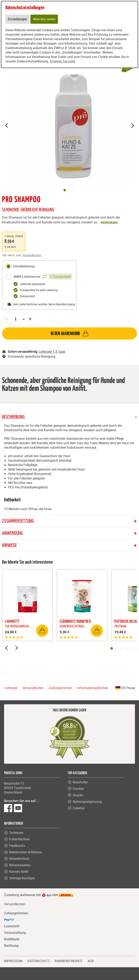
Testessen (16, 833)
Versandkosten (32, 255)
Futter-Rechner (19, 839)
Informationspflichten (93, 688)
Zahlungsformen (60, 688)
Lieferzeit (11, 688)
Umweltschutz (19, 859)
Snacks (78, 795)
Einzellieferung (20, 266)
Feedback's (17, 846)
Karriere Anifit (19, 872)
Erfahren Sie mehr (63, 61)
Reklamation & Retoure (25, 852)
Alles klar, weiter (44, 19)
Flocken (78, 789)
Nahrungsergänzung (87, 802)
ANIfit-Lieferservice (39, 277)
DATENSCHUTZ (39, 961)
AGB (91, 961)
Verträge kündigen (22, 878)
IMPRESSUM (13, 961)
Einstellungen (18, 19)
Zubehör (79, 808)
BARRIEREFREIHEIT (69, 961)
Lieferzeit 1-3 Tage (52, 352)
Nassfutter (80, 782)
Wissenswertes (20, 865)
